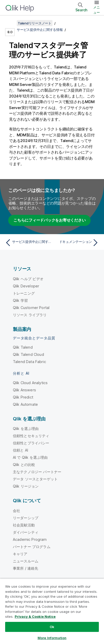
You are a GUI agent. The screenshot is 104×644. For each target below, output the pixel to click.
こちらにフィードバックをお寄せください (49, 220)
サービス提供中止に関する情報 (40, 30)
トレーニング (24, 293)
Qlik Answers (24, 390)
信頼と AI (20, 450)
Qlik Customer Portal (31, 308)
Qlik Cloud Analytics (30, 383)
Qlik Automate (25, 404)
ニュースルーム (26, 561)
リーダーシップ (26, 518)
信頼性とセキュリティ (31, 436)
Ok (52, 627)
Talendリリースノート (35, 23)
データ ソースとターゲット (35, 479)
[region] (52, 611)
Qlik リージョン (26, 486)
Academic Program (30, 539)
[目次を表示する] (10, 23)
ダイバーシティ (26, 532)
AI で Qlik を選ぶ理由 (30, 457)
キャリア (20, 554)
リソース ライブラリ (30, 315)
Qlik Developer (26, 286)
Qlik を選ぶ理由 (26, 429)
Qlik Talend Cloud (28, 354)
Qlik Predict (23, 397)
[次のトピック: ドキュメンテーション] (77, 243)
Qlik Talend (23, 347)
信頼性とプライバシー (31, 443)
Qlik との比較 (24, 465)
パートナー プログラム (32, 547)
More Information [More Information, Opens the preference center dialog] (52, 638)
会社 (16, 511)
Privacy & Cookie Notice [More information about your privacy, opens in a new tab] (35, 616)
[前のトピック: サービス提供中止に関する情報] (27, 243)
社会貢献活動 (24, 525)
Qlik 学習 (20, 300)
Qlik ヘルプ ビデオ (28, 279)
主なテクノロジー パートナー (37, 472)
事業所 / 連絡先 (25, 568)
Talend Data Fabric (29, 362)
